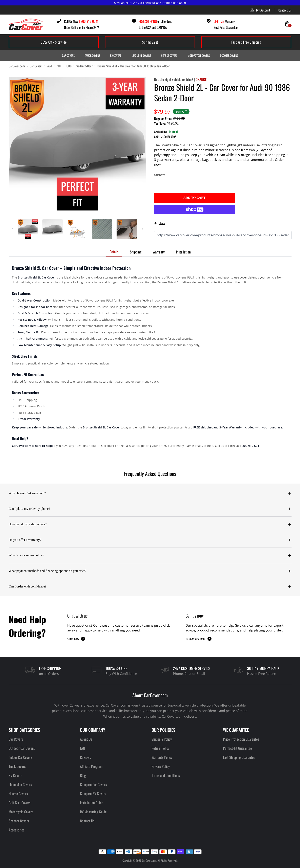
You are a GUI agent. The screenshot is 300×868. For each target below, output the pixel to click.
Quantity (159, 175)
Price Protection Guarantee (241, 739)
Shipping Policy (162, 739)
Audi (50, 66)
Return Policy (160, 748)
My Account (260, 10)
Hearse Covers (169, 55)
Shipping (136, 252)
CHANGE (201, 79)
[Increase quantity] (178, 183)
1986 (68, 66)
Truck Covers (92, 55)
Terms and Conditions (166, 775)
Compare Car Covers (93, 784)
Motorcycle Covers (199, 55)
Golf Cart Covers (20, 803)
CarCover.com (17, 66)
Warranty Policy (162, 757)
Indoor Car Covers (21, 757)
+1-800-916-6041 (198, 639)
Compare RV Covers (93, 794)
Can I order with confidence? (28, 586)
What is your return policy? (26, 555)
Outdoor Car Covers (22, 748)
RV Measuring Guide (93, 812)
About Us (86, 739)
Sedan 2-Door (84, 66)
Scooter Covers (229, 55)
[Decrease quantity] (159, 183)
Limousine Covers (141, 55)
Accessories (17, 830)
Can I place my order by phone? (29, 509)
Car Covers (68, 55)
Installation (183, 252)
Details (114, 252)
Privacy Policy (161, 766)
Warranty (159, 252)
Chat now (76, 639)
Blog (83, 775)
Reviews (85, 757)
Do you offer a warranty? (25, 540)
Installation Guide (92, 803)
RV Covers (116, 55)
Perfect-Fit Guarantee (237, 748)
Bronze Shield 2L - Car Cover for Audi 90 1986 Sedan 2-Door (134, 66)
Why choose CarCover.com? (27, 493)
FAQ (83, 748)
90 (59, 66)
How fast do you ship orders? (28, 524)
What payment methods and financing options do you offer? (48, 571)
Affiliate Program (91, 766)
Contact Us (285, 10)
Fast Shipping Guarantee (239, 757)
